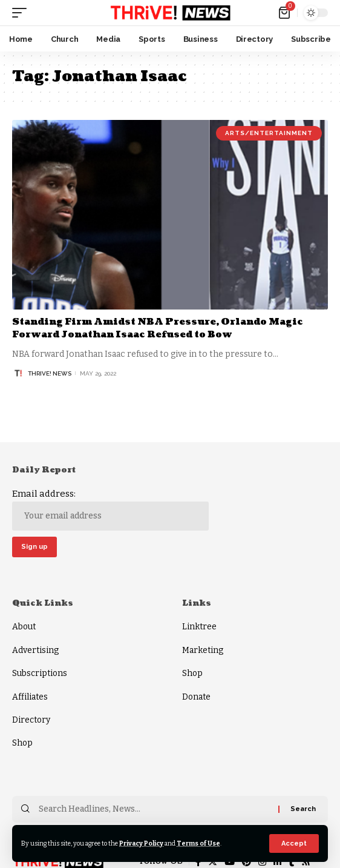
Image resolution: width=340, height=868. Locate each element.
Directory (31, 720)
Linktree (199, 627)
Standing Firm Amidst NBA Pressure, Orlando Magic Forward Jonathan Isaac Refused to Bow (158, 328)
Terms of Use (198, 843)
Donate (196, 697)
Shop (22, 743)
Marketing (203, 650)
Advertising (35, 650)
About (24, 627)
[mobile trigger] (22, 13)
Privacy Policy (141, 843)
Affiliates (30, 697)
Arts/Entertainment (269, 133)
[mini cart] (285, 13)
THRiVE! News (50, 373)
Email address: (110, 509)
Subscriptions (40, 673)
